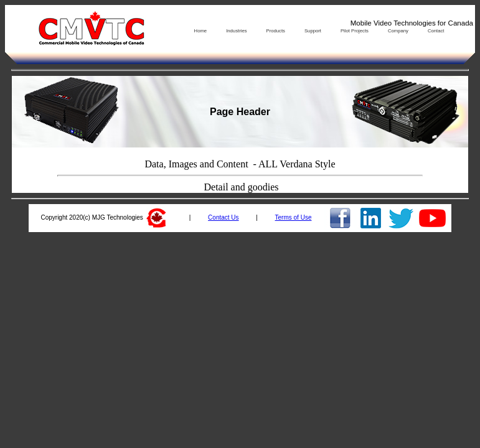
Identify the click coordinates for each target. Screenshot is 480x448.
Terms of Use (294, 217)
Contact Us (223, 217)
